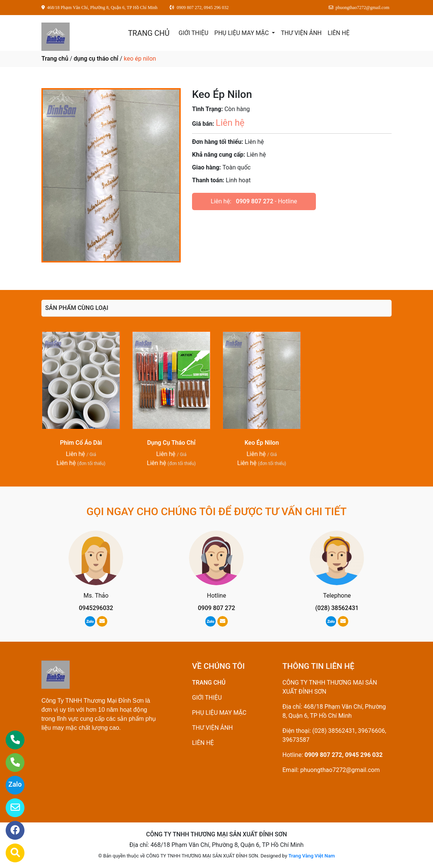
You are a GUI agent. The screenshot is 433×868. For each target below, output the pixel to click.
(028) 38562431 (337, 608)
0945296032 (96, 608)
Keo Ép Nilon (261, 443)
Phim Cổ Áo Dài (81, 443)
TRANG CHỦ (149, 33)
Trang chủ (55, 59)
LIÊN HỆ (338, 33)
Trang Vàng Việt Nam (312, 856)
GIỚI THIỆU (193, 33)
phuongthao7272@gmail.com (340, 770)
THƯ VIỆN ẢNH (301, 33)
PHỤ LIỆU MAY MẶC (242, 33)
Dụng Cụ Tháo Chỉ (171, 443)
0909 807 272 (254, 201)
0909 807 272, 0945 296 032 (344, 755)
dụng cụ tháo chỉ (96, 59)
